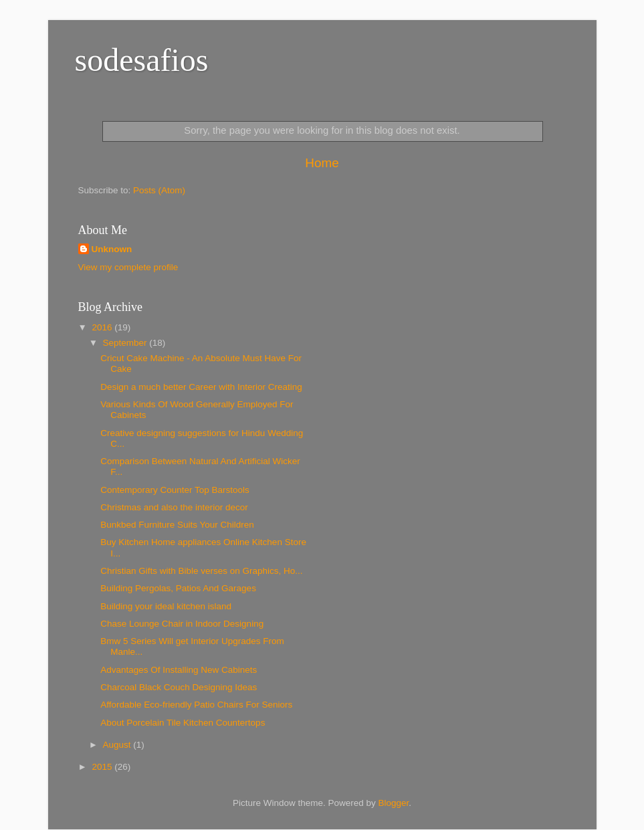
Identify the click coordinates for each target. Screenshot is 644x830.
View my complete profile (128, 267)
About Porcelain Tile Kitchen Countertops (183, 723)
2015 (103, 767)
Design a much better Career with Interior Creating (201, 387)
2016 (103, 327)
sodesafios (142, 60)
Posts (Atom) (159, 190)
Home (322, 163)
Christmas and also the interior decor (174, 507)
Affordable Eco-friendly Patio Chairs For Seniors (196, 705)
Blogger (394, 803)
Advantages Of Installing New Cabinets (179, 670)
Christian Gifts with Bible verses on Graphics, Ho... (201, 571)
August (118, 745)
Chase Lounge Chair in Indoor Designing (182, 624)
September (126, 343)
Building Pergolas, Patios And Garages (178, 588)
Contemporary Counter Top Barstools (175, 490)
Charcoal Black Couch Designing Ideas (179, 687)
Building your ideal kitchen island (166, 606)
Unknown (112, 249)
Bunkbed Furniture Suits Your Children (177, 525)
